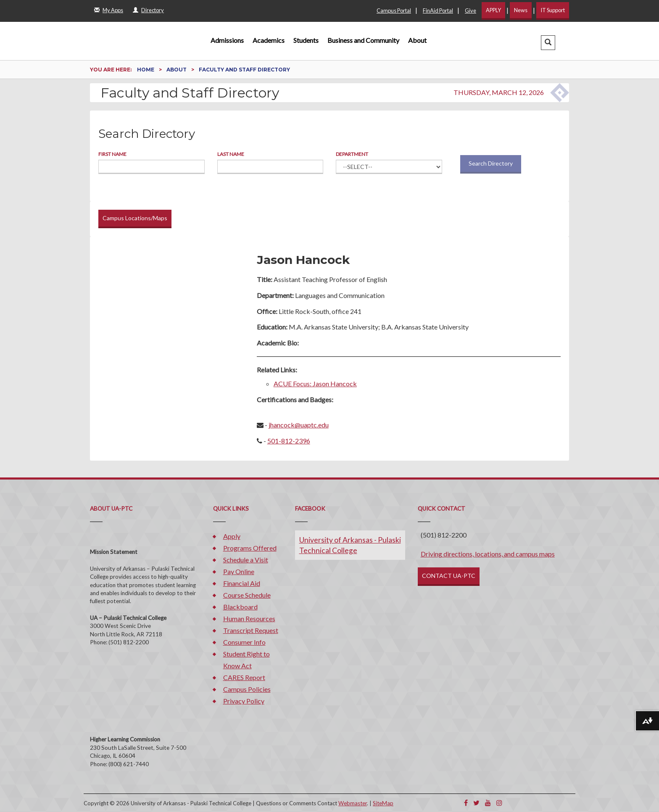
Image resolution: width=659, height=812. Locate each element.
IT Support (553, 10)
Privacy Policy (244, 701)
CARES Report (244, 677)
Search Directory (491, 163)
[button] (548, 43)
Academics (269, 40)
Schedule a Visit (246, 560)
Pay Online (239, 571)
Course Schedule (247, 595)
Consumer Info (244, 642)
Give (471, 11)
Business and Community (363, 40)
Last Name (231, 154)
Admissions (227, 40)
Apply (232, 536)
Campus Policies (247, 689)
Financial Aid (242, 583)
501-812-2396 (289, 441)
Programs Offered (250, 548)
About (417, 40)
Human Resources (249, 618)
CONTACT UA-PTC (449, 576)
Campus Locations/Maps (135, 218)
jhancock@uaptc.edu (299, 425)
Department (352, 154)
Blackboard (240, 607)
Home (146, 70)
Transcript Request (251, 630)
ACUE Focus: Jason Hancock (315, 384)
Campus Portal (394, 11)
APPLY (493, 10)
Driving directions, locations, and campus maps (488, 554)
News (521, 10)
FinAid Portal (438, 11)
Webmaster (353, 803)
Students (306, 40)
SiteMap (383, 803)
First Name (112, 154)
